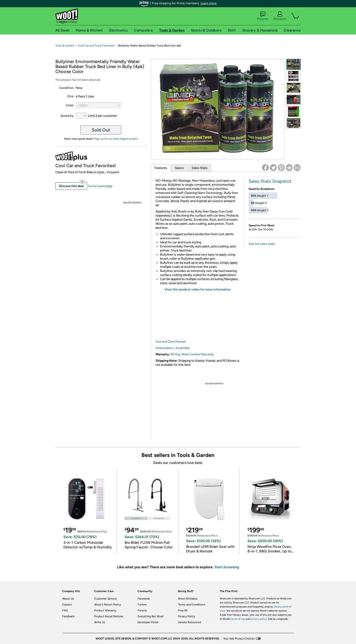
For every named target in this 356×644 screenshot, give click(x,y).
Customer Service (105, 599)
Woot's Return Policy (108, 605)
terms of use (238, 619)
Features (161, 168)
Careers (67, 605)
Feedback (68, 616)
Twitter (142, 605)
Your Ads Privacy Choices (239, 639)
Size (70, 96)
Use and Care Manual (171, 342)
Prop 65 (183, 610)
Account (280, 16)
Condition (66, 88)
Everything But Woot (151, 616)
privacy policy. (259, 619)
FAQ (65, 610)
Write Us (100, 622)
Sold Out (101, 130)
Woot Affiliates (188, 599)
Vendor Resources (190, 622)
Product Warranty (105, 610)
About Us (68, 599)
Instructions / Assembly (173, 348)
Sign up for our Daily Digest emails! (116, 139)
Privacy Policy (187, 616)
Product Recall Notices (109, 616)
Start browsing (227, 567)
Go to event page (100, 186)
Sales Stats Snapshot (270, 181)
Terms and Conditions (192, 605)
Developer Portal (148, 622)
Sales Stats (200, 168)
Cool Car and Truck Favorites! (96, 46)
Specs (179, 168)
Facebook (144, 599)
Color (70, 105)
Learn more (209, 3)
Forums (263, 16)
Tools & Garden (65, 46)
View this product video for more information (198, 289)
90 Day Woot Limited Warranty (192, 354)
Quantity (67, 116)
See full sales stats (262, 244)
